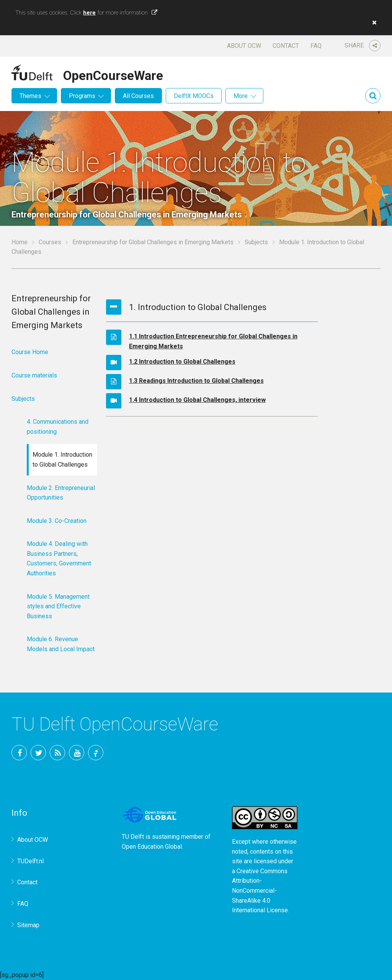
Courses (50, 242)
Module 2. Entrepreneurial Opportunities (61, 493)
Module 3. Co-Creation (57, 521)
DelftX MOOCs (194, 96)
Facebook (19, 753)
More (241, 96)
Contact (286, 46)
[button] (372, 23)
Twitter (38, 753)
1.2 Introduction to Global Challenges (182, 362)
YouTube (77, 753)
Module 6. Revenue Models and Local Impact (61, 644)
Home (20, 242)
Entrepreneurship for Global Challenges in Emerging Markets (153, 242)
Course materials (34, 375)
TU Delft (96, 753)
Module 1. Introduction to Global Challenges (62, 460)
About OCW (244, 46)
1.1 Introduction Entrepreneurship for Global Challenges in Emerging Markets (213, 341)
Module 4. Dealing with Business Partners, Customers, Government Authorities (59, 559)
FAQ (316, 46)
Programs (82, 96)
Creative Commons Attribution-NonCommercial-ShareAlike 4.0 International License (260, 891)
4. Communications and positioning (58, 427)
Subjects (256, 242)
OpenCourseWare (113, 74)
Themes (30, 96)
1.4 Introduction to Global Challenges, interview (197, 400)
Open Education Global (152, 847)
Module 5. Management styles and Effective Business (58, 606)
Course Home (30, 352)
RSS (57, 753)
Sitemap (28, 925)
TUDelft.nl (30, 861)
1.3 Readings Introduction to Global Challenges (196, 381)
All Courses (138, 96)
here (89, 13)
